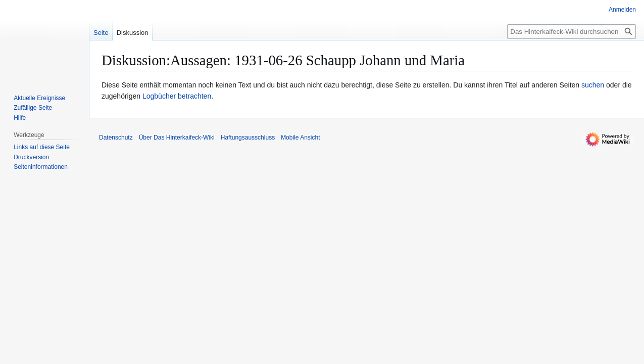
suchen (593, 85)
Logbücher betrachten (177, 96)
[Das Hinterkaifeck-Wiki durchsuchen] (572, 32)
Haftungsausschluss (248, 138)
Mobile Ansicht (300, 138)
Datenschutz (116, 138)
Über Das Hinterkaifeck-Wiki (177, 138)
